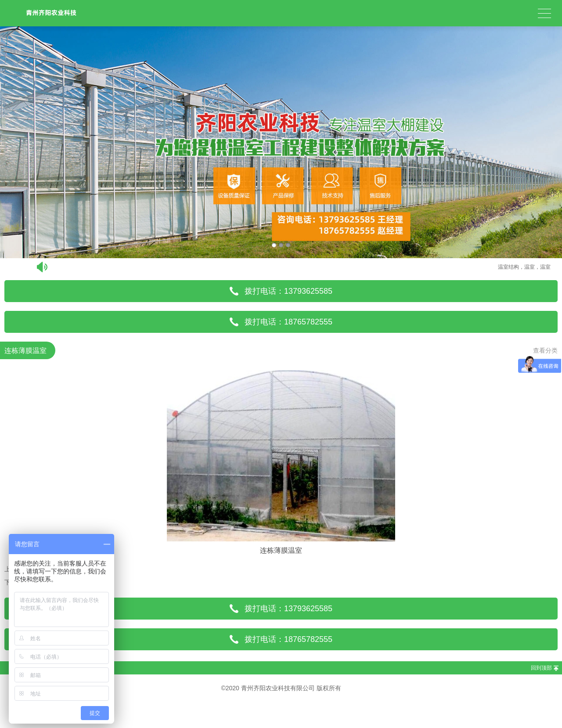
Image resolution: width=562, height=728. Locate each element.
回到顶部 (541, 668)
